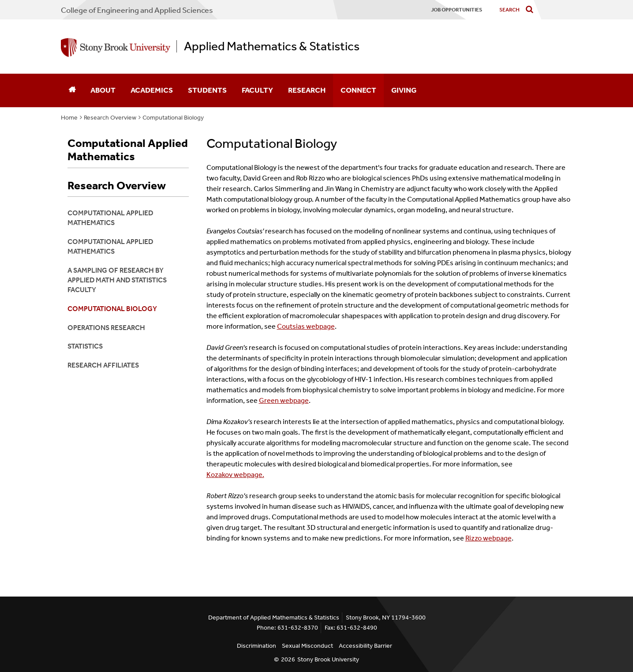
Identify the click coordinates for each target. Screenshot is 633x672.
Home (69, 118)
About (103, 90)
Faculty (257, 90)
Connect (358, 90)
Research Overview (110, 118)
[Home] (72, 90)
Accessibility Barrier (365, 646)
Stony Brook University (328, 659)
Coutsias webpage (306, 326)
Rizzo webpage (489, 538)
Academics (152, 90)
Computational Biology (173, 118)
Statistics (85, 346)
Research (307, 90)
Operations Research (106, 328)
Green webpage (284, 400)
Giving (404, 90)
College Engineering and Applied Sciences (137, 10)
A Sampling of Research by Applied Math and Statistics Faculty (117, 280)
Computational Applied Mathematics (128, 150)
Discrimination (257, 646)
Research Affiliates (103, 365)
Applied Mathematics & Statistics (272, 46)
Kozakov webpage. (235, 475)
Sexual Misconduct (307, 646)
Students (207, 90)
